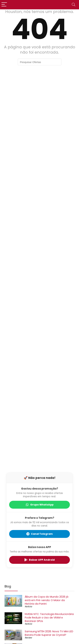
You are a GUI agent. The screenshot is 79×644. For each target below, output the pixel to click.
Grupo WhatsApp (40, 505)
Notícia (28, 606)
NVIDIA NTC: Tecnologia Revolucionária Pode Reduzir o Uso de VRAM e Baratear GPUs (49, 618)
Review (28, 638)
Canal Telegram (39, 534)
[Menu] (4, 5)
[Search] (74, 5)
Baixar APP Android (39, 560)
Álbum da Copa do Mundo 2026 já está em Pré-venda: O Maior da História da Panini (47, 600)
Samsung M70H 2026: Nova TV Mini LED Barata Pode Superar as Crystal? (49, 633)
